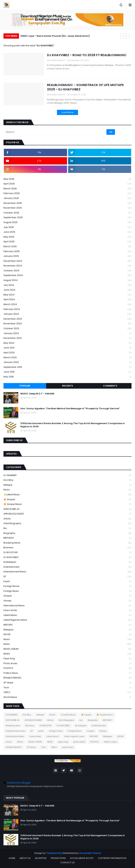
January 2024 (67, 314)
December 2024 (67, 261)
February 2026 (67, 193)
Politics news (67, 673)
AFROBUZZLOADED (67, 514)
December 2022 (67, 338)
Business (67, 548)
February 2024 (67, 309)
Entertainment (67, 567)
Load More (67, 112)
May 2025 (67, 237)
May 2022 (67, 343)
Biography (67, 533)
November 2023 (67, 324)
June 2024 (67, 290)
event (67, 582)
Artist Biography (67, 524)
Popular (25, 386)
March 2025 (67, 247)
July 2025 (67, 227)
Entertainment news (67, 572)
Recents (68, 386)
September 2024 (67, 275)
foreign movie (67, 586)
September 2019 (67, 367)
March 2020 (67, 358)
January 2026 (67, 198)
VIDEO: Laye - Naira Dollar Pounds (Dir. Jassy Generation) (55, 36)
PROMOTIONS (58, 858)
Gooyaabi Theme (90, 853)
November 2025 (67, 208)
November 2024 (67, 266)
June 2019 (67, 372)
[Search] (55, 132)
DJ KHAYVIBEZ (67, 557)
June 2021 (67, 348)
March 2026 (67, 189)
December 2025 (67, 203)
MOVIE (67, 635)
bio (67, 528)
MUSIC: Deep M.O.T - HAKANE (37, 394)
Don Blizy (67, 480)
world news (67, 697)
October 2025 (67, 213)
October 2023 (67, 329)
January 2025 (67, 256)
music (67, 639)
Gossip (67, 601)
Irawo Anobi (67, 610)
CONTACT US (67, 862)
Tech (67, 688)
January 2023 (67, 333)
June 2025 (67, 232)
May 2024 (67, 295)
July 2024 (67, 285)
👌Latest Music (67, 495)
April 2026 (67, 184)
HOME (12, 858)
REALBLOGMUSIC (67, 678)
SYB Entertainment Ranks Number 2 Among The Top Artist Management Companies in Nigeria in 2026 (73, 425)
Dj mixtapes (67, 562)
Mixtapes (67, 630)
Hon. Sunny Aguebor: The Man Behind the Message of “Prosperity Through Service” (70, 409)
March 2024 (67, 304)
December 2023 (67, 319)
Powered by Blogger (17, 783)
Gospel (67, 596)
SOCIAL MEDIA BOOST (82, 858)
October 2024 (67, 271)
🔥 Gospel (67, 500)
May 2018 (67, 377)
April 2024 (67, 300)
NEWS (67, 654)
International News (67, 606)
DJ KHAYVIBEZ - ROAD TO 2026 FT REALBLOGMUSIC (87, 55)
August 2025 (67, 222)
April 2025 (67, 242)
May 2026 (67, 179)
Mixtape (67, 485)
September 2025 (67, 218)
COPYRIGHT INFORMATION (112, 858)
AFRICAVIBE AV (67, 509)
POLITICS (67, 668)
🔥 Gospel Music (67, 504)
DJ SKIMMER (67, 475)
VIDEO (67, 692)
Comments (110, 386)
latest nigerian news (67, 620)
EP (67, 577)
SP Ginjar (67, 683)
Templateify (54, 853)
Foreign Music (67, 591)
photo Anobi (67, 664)
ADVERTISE (41, 858)
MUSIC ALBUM (67, 649)
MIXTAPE (67, 625)
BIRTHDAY (67, 538)
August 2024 (67, 280)
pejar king (67, 659)
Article (67, 519)
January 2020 (67, 362)
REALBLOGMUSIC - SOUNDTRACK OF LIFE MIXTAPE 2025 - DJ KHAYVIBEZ (85, 87)
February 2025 (67, 251)
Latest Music (67, 615)
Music (67, 490)
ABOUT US (25, 858)
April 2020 (67, 353)
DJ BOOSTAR (67, 553)
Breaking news (67, 543)
